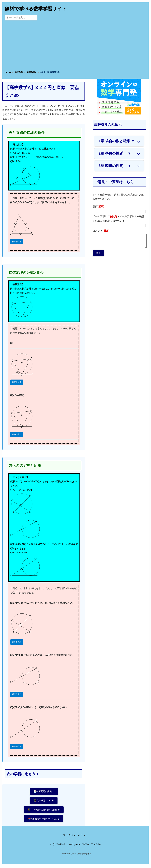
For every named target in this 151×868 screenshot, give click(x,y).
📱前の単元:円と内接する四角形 (44, 811)
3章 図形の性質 (115, 166)
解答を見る (17, 242)
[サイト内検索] (21, 18)
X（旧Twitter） (58, 846)
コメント (101, 231)
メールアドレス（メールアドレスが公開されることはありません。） (118, 219)
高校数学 (19, 72)
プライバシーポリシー (75, 837)
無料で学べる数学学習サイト (36, 9)
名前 (98, 206)
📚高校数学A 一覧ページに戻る (44, 820)
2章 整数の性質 (115, 153)
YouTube (96, 846)
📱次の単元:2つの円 (44, 801)
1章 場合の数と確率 (117, 141)
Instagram (74, 846)
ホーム (8, 72)
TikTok (86, 846)
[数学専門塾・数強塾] (119, 115)
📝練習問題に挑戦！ (44, 792)
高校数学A (32, 72)
